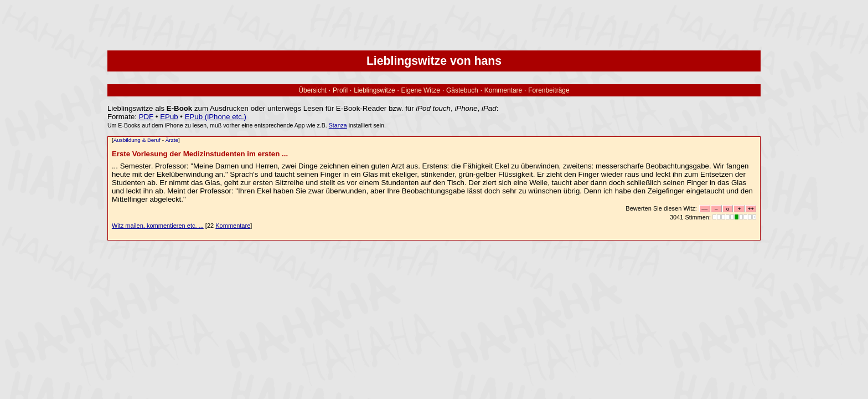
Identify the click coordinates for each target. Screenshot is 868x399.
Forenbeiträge (549, 90)
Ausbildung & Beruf (137, 140)
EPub (169, 117)
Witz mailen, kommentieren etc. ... (158, 226)
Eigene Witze (421, 90)
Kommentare (503, 90)
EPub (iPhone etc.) (216, 117)
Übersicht (312, 90)
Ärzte (172, 140)
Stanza (338, 125)
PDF (146, 117)
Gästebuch (462, 90)
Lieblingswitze (374, 90)
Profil (340, 90)
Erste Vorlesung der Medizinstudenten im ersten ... (200, 154)
